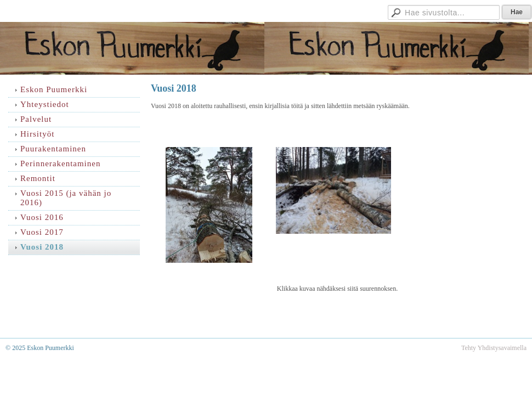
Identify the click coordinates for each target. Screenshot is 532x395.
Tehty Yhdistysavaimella (494, 348)
